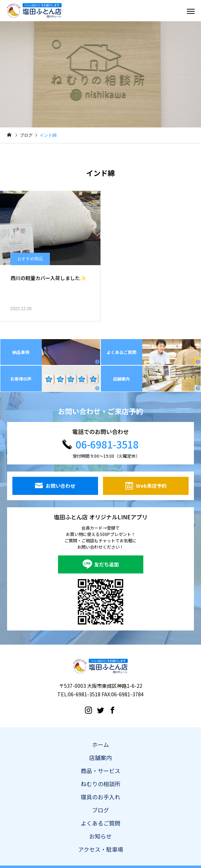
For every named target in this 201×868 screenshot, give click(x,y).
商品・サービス (100, 771)
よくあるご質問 (100, 823)
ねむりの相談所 (100, 784)
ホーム (100, 744)
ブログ (100, 810)
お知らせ (100, 836)
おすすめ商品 (30, 259)
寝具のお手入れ (100, 797)
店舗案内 (100, 758)
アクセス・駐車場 (101, 849)
